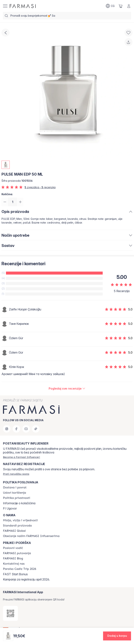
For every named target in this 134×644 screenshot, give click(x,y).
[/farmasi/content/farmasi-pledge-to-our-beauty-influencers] (31, 536)
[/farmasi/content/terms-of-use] (15, 493)
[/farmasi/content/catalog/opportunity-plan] (13, 548)
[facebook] (16, 429)
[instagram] (7, 429)
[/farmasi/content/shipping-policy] (15, 487)
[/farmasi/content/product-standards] (17, 526)
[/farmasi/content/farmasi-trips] (17, 553)
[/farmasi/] (23, 6)
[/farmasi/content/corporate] (14, 531)
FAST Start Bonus (15, 574)
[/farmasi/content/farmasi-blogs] (13, 558)
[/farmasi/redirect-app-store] (10, 613)
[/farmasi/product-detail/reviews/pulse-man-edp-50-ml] (67, 389)
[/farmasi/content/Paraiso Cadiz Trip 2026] (20, 569)
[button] (117, 636)
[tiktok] (36, 429)
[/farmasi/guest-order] (16, 474)
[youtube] (26, 429)
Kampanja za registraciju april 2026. (26, 579)
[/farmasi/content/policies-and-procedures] (16, 498)
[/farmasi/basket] (121, 6)
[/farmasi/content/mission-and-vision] (20, 520)
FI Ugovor (10, 508)
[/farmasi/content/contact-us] (14, 564)
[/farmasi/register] (22, 457)
